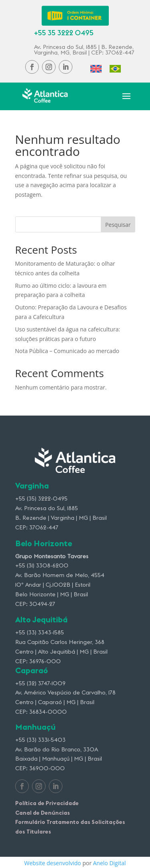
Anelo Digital (110, 863)
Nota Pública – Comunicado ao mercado (67, 351)
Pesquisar (118, 225)
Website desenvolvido (52, 863)
